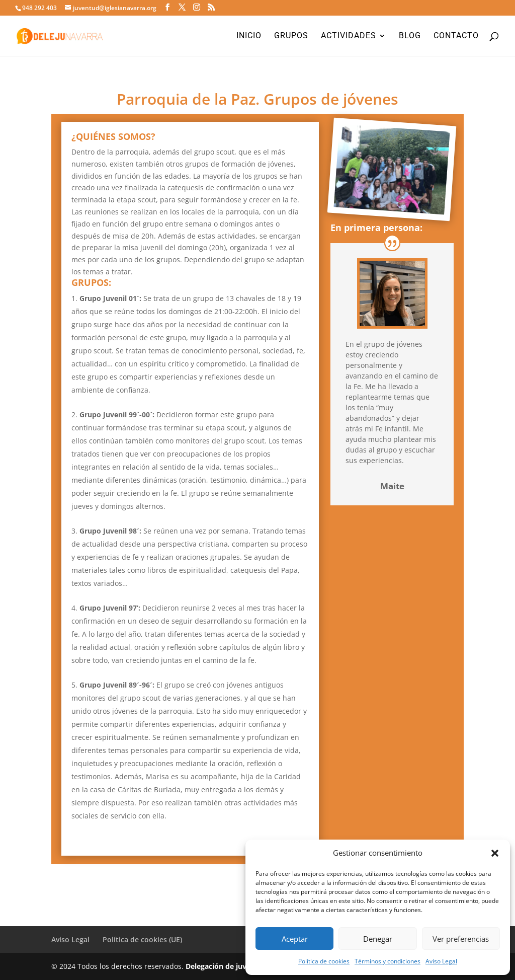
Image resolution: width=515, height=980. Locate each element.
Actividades (349, 36)
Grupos (291, 36)
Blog (410, 36)
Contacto (456, 36)
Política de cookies (324, 961)
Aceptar (295, 939)
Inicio (249, 36)
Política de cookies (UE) (142, 939)
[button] (495, 853)
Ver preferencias (461, 939)
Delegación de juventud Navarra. (242, 966)
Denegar (378, 939)
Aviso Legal (441, 961)
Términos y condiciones (388, 961)
